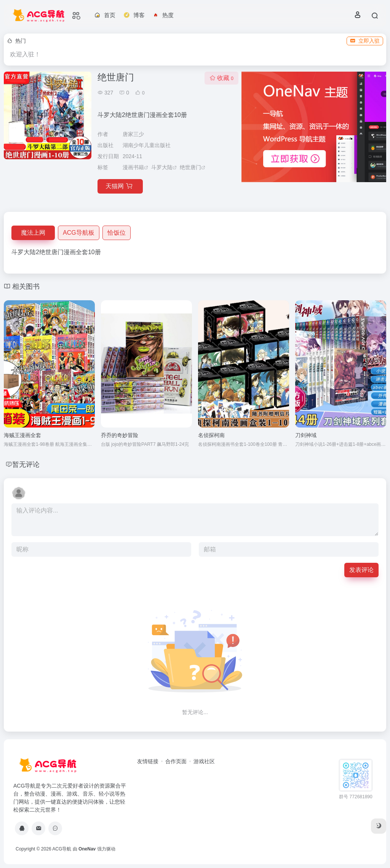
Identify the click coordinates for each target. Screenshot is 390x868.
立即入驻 (365, 41)
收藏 (221, 78)
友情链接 (148, 761)
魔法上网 (33, 233)
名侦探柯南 (211, 435)
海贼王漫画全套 (22, 435)
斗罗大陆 (162, 167)
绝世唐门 (190, 167)
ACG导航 (62, 849)
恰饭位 (117, 233)
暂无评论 (26, 464)
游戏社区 (204, 761)
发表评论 (361, 570)
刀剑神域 (306, 435)
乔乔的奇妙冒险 (120, 435)
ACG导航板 (79, 233)
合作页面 (176, 761)
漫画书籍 (133, 167)
